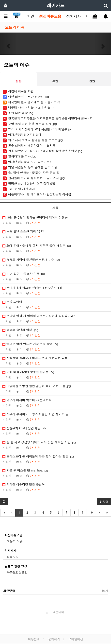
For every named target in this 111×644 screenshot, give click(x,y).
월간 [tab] (92, 81)
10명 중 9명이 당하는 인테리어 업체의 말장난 (35, 217)
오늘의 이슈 (15, 27)
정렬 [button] (104, 501)
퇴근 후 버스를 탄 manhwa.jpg (25, 470)
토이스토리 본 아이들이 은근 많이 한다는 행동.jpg (38, 456)
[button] (8, 44)
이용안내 (34, 639)
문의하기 (54, 639)
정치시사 (74, 16)
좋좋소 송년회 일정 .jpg (20, 330)
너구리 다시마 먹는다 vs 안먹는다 (27, 400)
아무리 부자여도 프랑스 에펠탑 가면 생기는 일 (35, 414)
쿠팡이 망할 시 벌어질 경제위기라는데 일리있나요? (39, 316)
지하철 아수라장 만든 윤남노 (24, 484)
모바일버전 (76, 639)
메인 (31, 16)
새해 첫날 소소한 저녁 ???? (23, 231)
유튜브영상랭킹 (17, 572)
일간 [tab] (18, 81)
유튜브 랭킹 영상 (16, 566)
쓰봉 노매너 (12, 302)
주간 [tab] (55, 81)
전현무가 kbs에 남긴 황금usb (24, 428)
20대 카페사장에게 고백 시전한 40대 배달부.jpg (37, 245)
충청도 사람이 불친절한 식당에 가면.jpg (31, 259)
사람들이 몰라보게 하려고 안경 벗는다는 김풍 (35, 358)
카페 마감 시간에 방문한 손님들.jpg (28, 372)
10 (91, 513)
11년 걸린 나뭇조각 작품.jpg (24, 273)
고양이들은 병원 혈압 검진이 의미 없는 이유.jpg (37, 386)
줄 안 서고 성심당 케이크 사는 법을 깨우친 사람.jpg (39, 442)
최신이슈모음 (50, 16)
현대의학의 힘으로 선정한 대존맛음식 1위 (32, 287)
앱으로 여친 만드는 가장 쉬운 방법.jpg (30, 344)
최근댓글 (9, 591)
